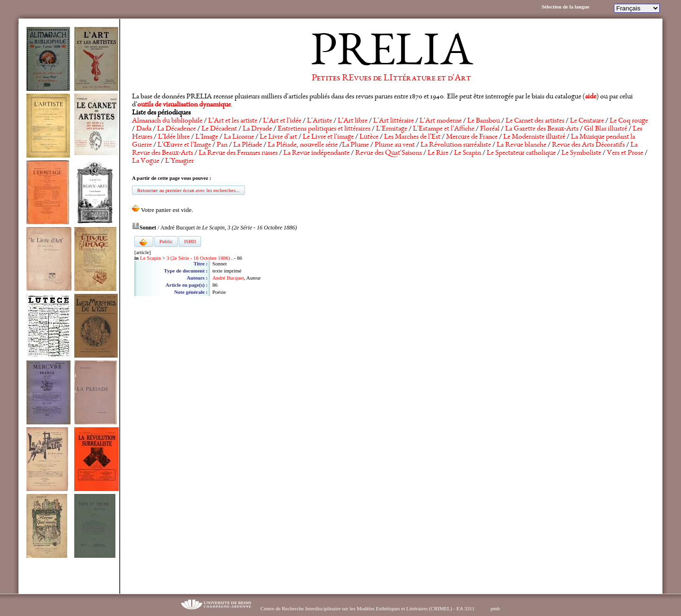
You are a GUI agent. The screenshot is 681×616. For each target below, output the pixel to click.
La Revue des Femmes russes (238, 153)
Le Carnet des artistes (535, 121)
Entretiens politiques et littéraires (324, 129)
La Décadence (176, 129)
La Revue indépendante (316, 153)
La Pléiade (248, 145)
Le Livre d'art (278, 137)
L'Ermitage (392, 129)
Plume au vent (395, 145)
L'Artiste (319, 121)
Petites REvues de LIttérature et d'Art (391, 79)
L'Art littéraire (393, 121)
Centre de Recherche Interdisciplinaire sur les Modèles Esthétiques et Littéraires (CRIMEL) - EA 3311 (368, 608)
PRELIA (391, 54)
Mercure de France (472, 137)
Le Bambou (484, 121)
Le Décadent (219, 129)
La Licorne (239, 137)
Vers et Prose (625, 153)
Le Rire (438, 153)
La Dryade (257, 129)
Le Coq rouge (629, 121)
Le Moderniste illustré (534, 137)
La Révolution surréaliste (456, 145)
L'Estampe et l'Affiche (444, 129)
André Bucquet (228, 278)
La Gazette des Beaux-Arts (542, 129)
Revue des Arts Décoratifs (588, 145)
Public (166, 241)
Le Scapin (467, 153)
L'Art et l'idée (282, 121)
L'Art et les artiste (233, 121)
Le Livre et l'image (328, 137)
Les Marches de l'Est (412, 137)
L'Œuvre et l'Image (184, 145)
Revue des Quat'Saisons (389, 153)
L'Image (207, 137)
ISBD (190, 241)
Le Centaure (587, 121)
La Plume (355, 145)
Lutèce (369, 137)
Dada (144, 129)
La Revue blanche (521, 145)
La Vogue (146, 161)
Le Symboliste (581, 153)
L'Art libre (353, 121)
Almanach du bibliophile (167, 121)
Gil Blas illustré (606, 129)
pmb (495, 608)
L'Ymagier (179, 161)
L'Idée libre (174, 137)
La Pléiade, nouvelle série (303, 145)
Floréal (490, 129)
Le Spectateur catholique (521, 153)
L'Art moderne (441, 121)
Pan (222, 145)
